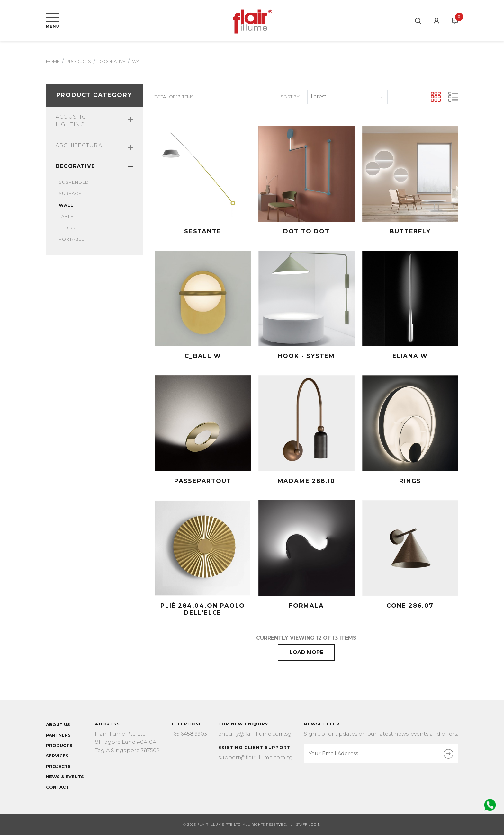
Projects (58, 766)
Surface (70, 193)
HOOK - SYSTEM (306, 356)
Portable (72, 239)
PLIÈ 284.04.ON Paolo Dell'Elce (203, 609)
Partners (58, 735)
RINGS (410, 481)
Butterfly (410, 231)
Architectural (95, 146)
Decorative (95, 166)
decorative (112, 61)
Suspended (74, 182)
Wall (66, 205)
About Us (58, 724)
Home (53, 61)
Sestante (203, 231)
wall (138, 61)
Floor (67, 228)
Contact (58, 787)
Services (57, 756)
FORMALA (306, 606)
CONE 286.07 (410, 606)
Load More (306, 652)
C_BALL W (203, 356)
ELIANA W (410, 356)
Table (66, 216)
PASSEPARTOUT (203, 481)
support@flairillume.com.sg (256, 757)
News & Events (65, 777)
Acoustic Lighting (95, 121)
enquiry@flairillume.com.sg (255, 734)
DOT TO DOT (306, 231)
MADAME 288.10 (306, 481)
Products (79, 61)
